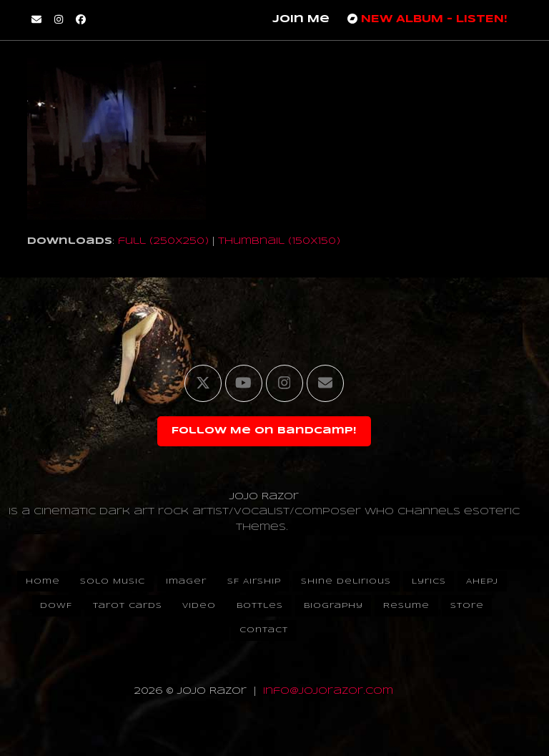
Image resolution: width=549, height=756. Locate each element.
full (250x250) (163, 241)
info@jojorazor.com (328, 691)
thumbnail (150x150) (279, 241)
